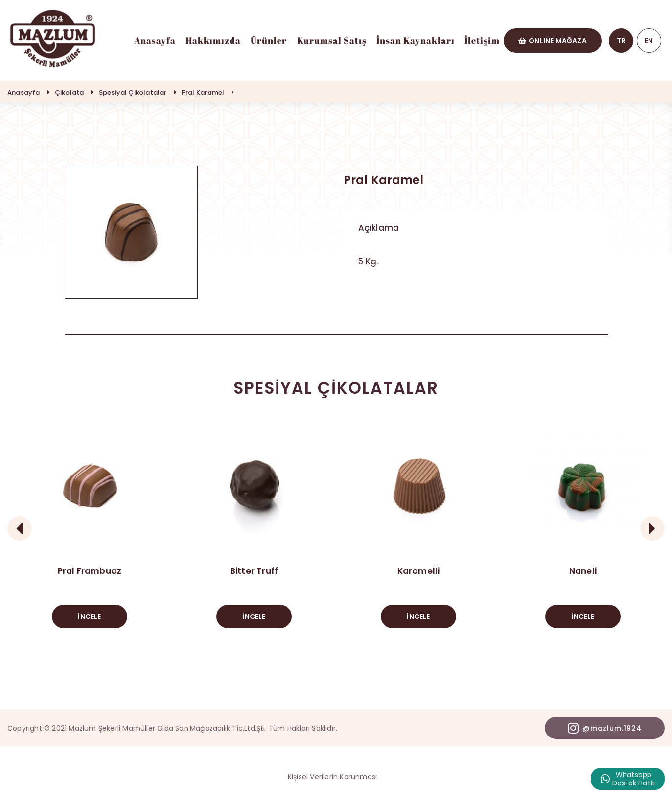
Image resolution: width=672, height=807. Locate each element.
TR (621, 41)
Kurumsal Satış (332, 40)
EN (649, 41)
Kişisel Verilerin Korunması (332, 777)
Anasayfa (155, 40)
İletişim (482, 40)
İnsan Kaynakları (416, 40)
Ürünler (269, 40)
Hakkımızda (213, 40)
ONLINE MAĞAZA (553, 41)
